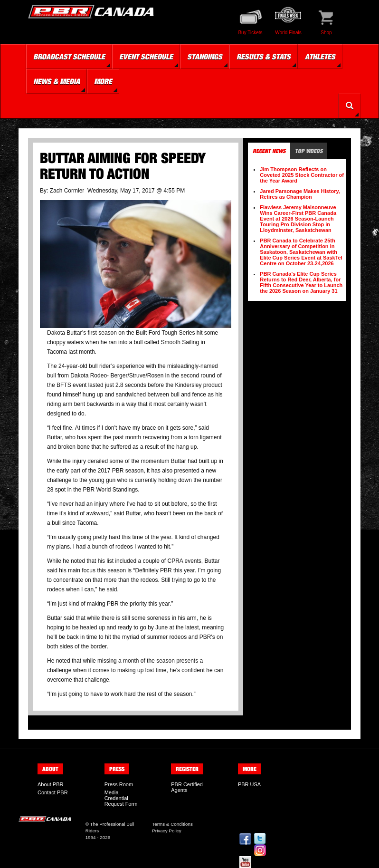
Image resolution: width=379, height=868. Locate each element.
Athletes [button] (320, 57)
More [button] (103, 81)
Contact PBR (53, 792)
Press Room (119, 784)
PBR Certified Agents (187, 787)
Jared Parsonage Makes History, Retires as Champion (300, 194)
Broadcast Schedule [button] (69, 57)
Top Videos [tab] (309, 151)
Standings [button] (205, 57)
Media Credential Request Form (121, 798)
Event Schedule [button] (146, 57)
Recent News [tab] (269, 151)
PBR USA (249, 784)
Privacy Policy (166, 831)
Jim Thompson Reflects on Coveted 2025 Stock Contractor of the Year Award (302, 175)
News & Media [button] (57, 81)
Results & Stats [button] (264, 57)
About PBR (50, 784)
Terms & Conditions (172, 824)
